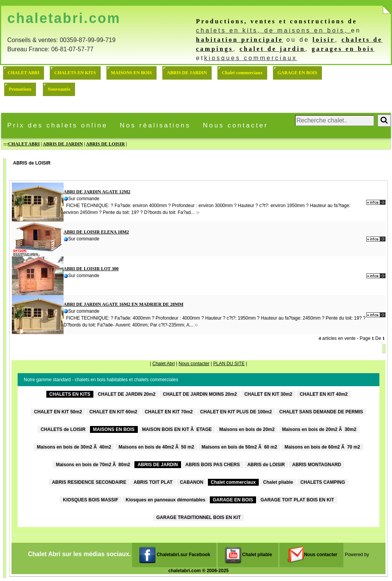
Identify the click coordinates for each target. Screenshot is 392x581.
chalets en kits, (230, 30)
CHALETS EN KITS (75, 73)
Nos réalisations (155, 125)
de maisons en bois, (308, 30)
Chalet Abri (164, 364)
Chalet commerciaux (242, 73)
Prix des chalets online (57, 125)
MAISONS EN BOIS (131, 73)
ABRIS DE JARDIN (187, 73)
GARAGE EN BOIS (297, 73)
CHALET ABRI (24, 73)
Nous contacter (235, 125)
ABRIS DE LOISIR (105, 144)
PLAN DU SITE (229, 364)
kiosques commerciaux (251, 58)
